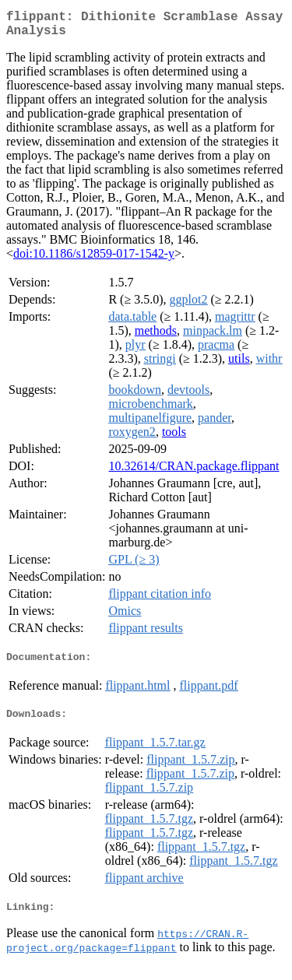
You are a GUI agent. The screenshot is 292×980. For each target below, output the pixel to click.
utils (239, 365)
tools (174, 438)
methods (156, 337)
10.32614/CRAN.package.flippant (193, 472)
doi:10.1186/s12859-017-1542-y (94, 260)
